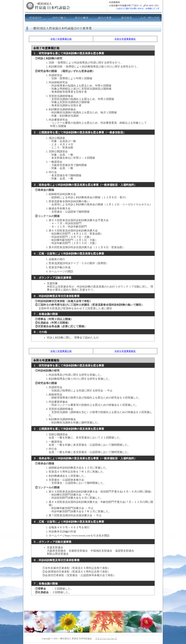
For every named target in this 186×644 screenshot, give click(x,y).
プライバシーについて (106, 639)
